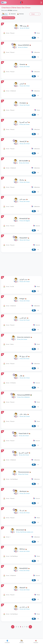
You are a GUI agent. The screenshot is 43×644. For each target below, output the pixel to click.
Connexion (7, 641)
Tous (5, 14)
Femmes (20, 14)
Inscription (36, 641)
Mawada (21, 3)
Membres (21, 641)
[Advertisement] (21, 264)
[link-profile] (21, 27)
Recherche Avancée (8, 18)
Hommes (12, 14)
